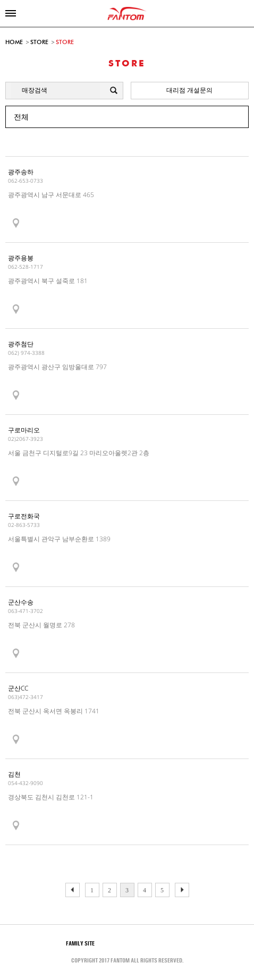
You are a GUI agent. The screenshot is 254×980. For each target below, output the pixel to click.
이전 (182, 890)
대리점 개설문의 (189, 90)
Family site (88, 943)
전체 (21, 117)
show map (16, 224)
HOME (14, 42)
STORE (39, 42)
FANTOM (127, 13)
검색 (115, 91)
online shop (243, 13)
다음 (73, 890)
